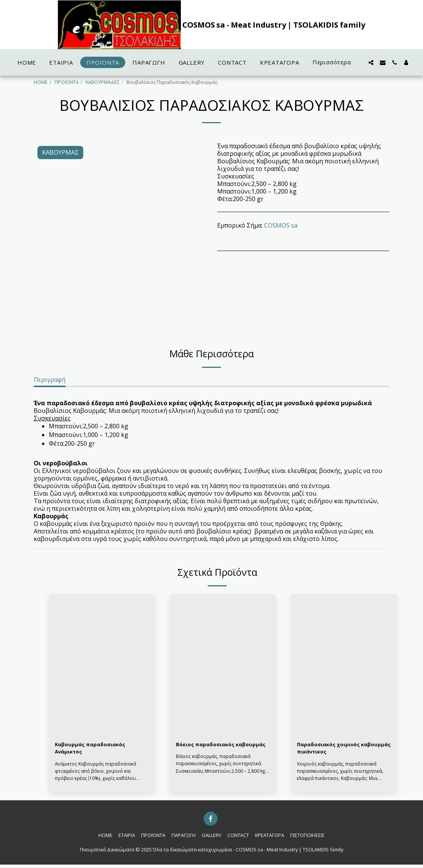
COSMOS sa (281, 225)
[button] (371, 63)
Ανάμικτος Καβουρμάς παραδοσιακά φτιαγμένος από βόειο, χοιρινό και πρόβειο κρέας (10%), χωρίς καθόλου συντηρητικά (97, 778)
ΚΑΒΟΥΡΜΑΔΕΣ (103, 82)
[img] (102, 664)
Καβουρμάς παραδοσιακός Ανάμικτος (96, 750)
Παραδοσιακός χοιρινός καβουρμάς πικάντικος (334, 750)
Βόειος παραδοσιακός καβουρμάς (210, 750)
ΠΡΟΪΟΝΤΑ (67, 82)
